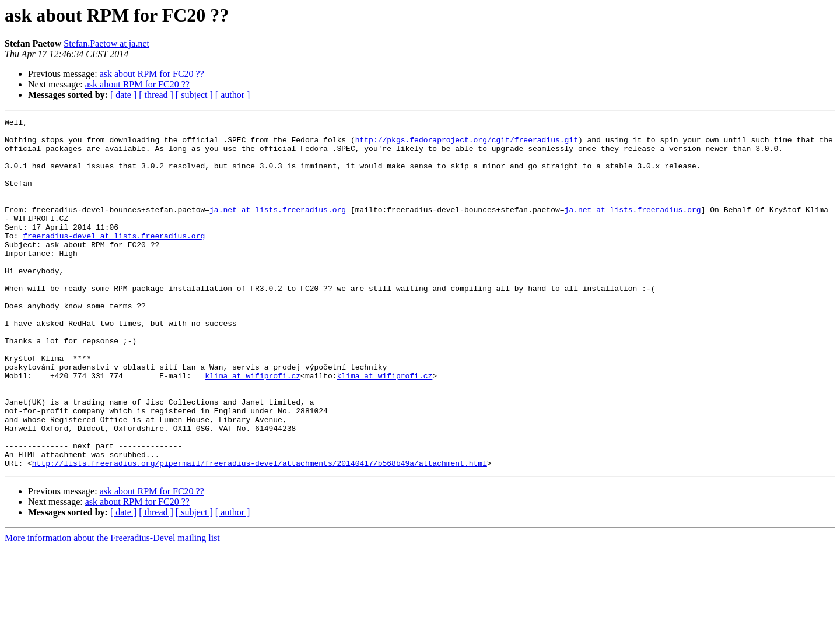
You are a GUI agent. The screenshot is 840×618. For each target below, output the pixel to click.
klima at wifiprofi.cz (253, 428)
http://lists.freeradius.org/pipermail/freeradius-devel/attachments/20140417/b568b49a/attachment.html (260, 533)
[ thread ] (156, 95)
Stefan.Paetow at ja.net (106, 43)
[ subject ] (194, 95)
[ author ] (233, 95)
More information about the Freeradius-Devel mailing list (112, 608)
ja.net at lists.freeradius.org (278, 229)
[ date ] (123, 95)
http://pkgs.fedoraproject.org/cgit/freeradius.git (467, 145)
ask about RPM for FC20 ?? (152, 74)
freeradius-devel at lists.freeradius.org (114, 260)
